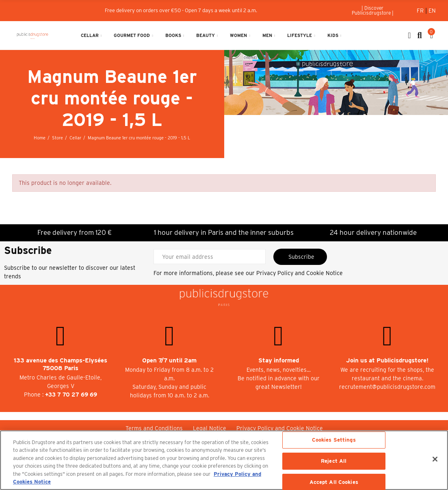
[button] (373, 11)
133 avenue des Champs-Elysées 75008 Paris (61, 364)
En (432, 11)
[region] (224, 460)
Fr (421, 11)
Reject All (334, 461)
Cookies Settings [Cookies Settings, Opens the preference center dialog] (334, 440)
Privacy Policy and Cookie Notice (300, 273)
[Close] (435, 459)
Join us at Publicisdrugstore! (387, 360)
